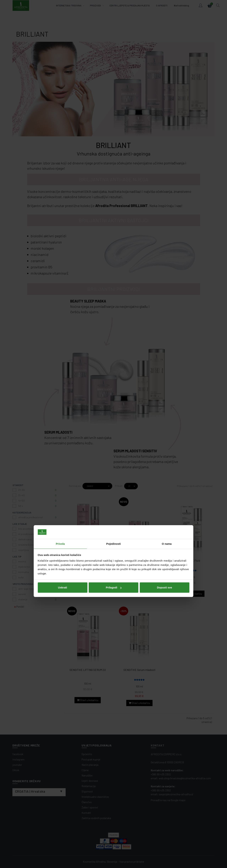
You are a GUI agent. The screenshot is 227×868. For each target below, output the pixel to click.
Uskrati (63, 460)
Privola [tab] (60, 417)
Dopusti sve (164, 460)
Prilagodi (114, 460)
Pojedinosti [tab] (113, 417)
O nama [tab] (167, 417)
